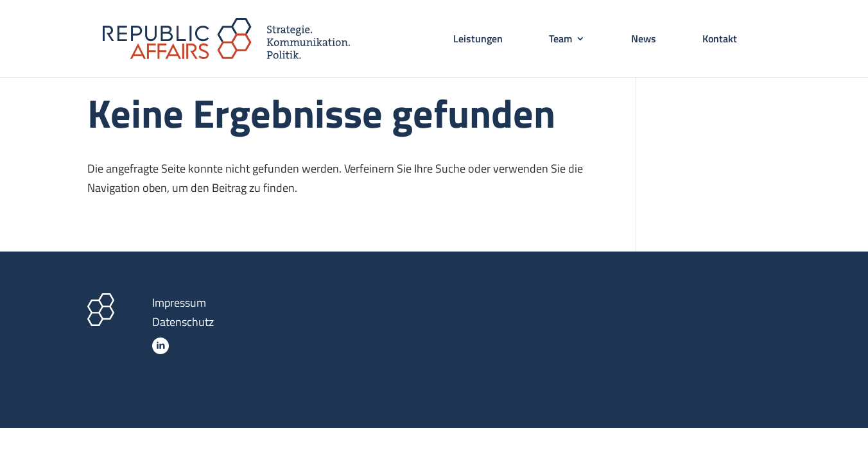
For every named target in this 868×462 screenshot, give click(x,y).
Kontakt (720, 40)
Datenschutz (183, 322)
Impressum (179, 303)
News (644, 40)
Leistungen (478, 40)
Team (560, 40)
